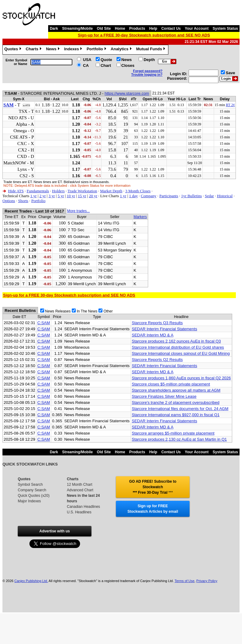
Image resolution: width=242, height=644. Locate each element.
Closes (128, 65)
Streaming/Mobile (77, 29)
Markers (140, 217)
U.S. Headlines (79, 512)
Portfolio (97, 50)
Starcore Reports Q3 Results (157, 323)
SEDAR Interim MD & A (153, 335)
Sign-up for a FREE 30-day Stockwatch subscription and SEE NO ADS (144, 35)
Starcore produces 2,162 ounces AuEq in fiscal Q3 (177, 341)
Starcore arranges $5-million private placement (173, 433)
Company (149, 196)
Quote (106, 60)
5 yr (61, 196)
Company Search (32, 490)
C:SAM (44, 323)
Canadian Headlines (83, 507)
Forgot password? (148, 71)
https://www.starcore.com (127, 93)
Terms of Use (184, 581)
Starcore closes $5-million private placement (171, 384)
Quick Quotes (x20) (34, 496)
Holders (58, 191)
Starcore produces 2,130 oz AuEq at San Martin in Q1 (179, 439)
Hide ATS (16, 191)
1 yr (34, 196)
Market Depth (111, 191)
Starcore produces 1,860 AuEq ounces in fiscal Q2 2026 (181, 378)
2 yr (42, 196)
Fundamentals (38, 191)
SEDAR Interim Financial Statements (165, 329)
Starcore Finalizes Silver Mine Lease (164, 396)
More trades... (79, 211)
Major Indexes (29, 501)
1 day (134, 196)
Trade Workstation (82, 191)
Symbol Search (30, 485)
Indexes (74, 50)
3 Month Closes (138, 191)
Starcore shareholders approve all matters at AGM (176, 390)
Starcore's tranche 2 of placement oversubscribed (176, 402)
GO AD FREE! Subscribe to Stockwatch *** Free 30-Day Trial (153, 487)
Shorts (23, 201)
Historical (225, 196)
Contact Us (171, 29)
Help (153, 29)
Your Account (197, 29)
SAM (8, 105)
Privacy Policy (207, 581)
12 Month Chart (80, 485)
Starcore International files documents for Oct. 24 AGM (180, 409)
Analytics (122, 50)
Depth (149, 60)
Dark (54, 29)
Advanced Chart (80, 490)
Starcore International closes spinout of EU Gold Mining (181, 353)
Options (9, 201)
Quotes (13, 50)
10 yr (71, 196)
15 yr (82, 196)
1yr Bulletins (192, 196)
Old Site (104, 29)
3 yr (52, 196)
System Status (225, 29)
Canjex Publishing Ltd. (31, 581)
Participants (169, 196)
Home (120, 29)
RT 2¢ (230, 105)
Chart (106, 65)
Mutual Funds (152, 50)
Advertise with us (54, 531)
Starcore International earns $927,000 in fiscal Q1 (176, 415)
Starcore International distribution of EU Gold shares (178, 347)
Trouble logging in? (147, 75)
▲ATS (26, 105)
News (54, 50)
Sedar (209, 196)
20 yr (93, 196)
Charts (34, 50)
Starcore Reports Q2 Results (157, 360)
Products (137, 29)
